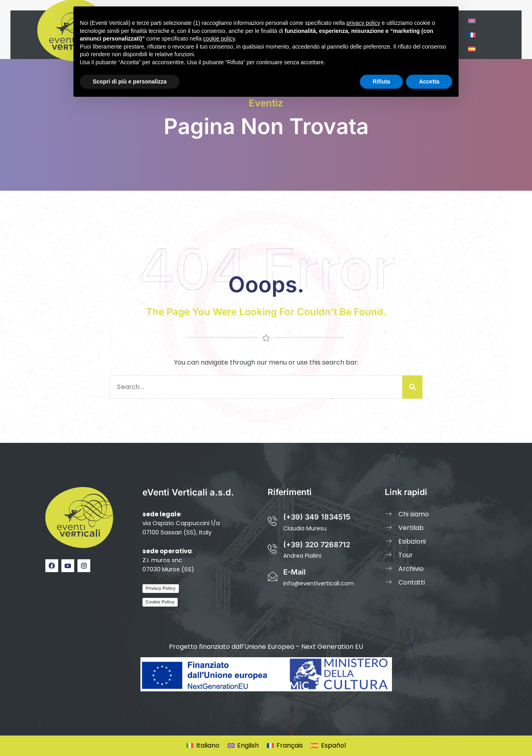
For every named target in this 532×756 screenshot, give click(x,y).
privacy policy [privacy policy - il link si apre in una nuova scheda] (363, 23)
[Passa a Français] (285, 746)
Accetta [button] (429, 82)
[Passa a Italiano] (203, 746)
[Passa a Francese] (472, 35)
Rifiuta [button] (382, 82)
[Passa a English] (243, 746)
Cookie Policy (160, 602)
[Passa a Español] (328, 746)
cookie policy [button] (219, 39)
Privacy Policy (161, 588)
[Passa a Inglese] (472, 21)
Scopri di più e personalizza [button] (130, 82)
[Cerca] (412, 387)
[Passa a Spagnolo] (472, 49)
